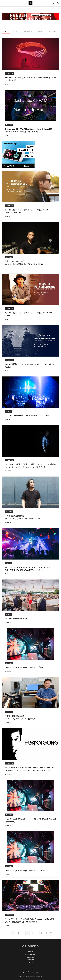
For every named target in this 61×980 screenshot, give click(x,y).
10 (28, 933)
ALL (6, 31)
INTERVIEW (28, 31)
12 (37, 933)
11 (32, 933)
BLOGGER (53, 31)
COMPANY (31, 960)
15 (51, 933)
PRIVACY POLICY (31, 955)
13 (41, 933)
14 (46, 933)
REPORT (16, 31)
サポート (30, 962)
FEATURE (40, 31)
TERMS (30, 952)
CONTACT (30, 957)
